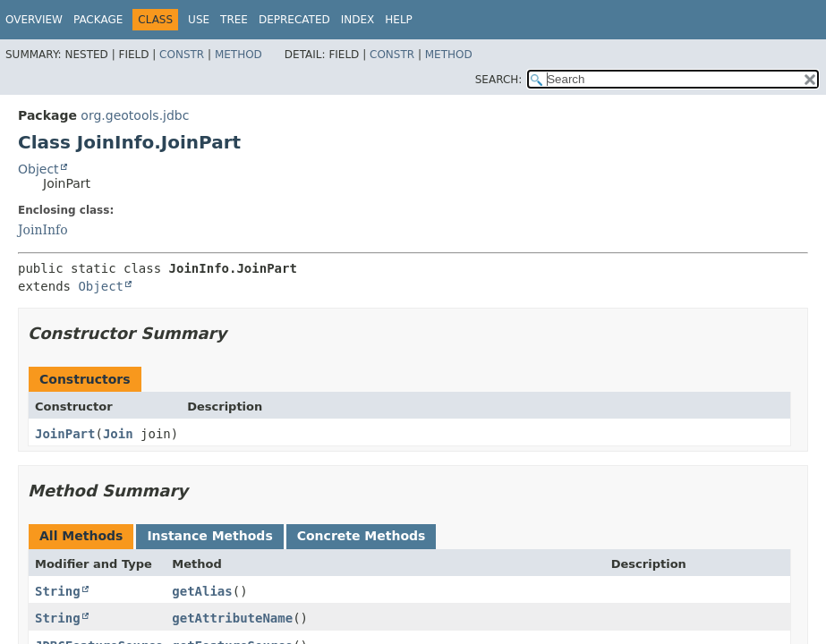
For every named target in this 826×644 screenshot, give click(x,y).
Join (118, 434)
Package (98, 20)
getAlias (202, 591)
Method (238, 55)
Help (399, 20)
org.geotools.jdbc (135, 115)
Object (38, 169)
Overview (34, 20)
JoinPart (65, 434)
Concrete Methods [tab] (362, 536)
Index (358, 20)
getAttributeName (232, 618)
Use (199, 20)
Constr (182, 55)
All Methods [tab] (81, 536)
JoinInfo (43, 230)
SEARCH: (499, 80)
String (58, 591)
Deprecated (294, 20)
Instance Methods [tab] (209, 536)
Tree (234, 20)
